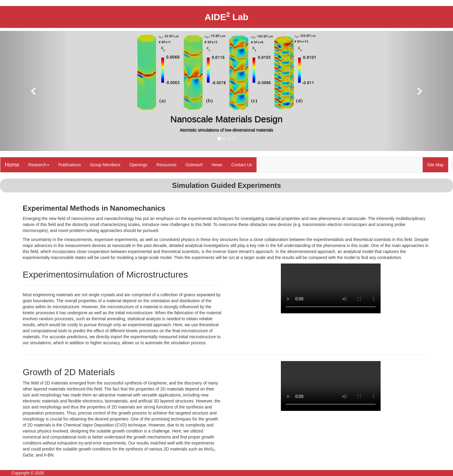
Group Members (105, 165)
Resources (167, 165)
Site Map (435, 165)
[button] (34, 91)
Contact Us (242, 165)
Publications (70, 165)
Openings (138, 165)
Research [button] (39, 165)
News (217, 165)
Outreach (194, 165)
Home (12, 165)
